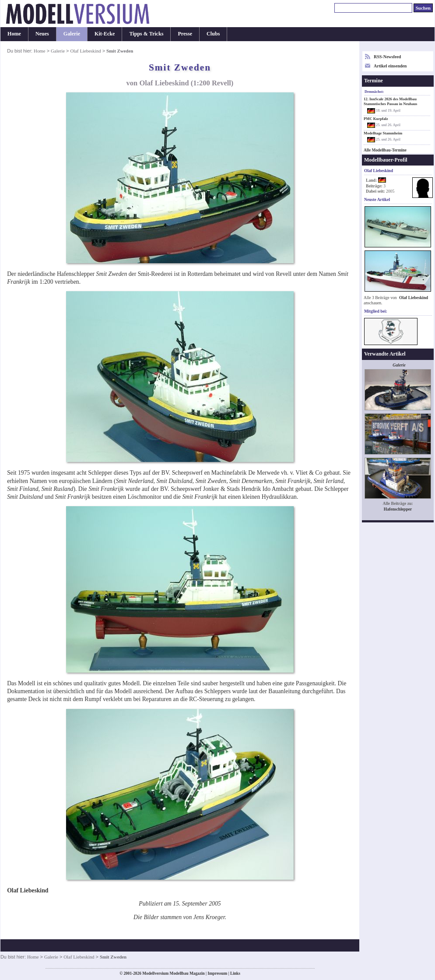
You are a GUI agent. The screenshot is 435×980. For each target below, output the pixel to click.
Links (235, 973)
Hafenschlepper (398, 509)
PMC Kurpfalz (376, 119)
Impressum (217, 973)
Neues (42, 34)
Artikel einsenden (390, 66)
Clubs (213, 34)
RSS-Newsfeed (387, 57)
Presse (185, 34)
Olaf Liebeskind (85, 51)
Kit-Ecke (105, 34)
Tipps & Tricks (146, 34)
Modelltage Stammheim (383, 133)
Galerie (72, 34)
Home (14, 34)
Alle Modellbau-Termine (385, 150)
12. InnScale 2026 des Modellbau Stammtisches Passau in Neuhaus (390, 101)
